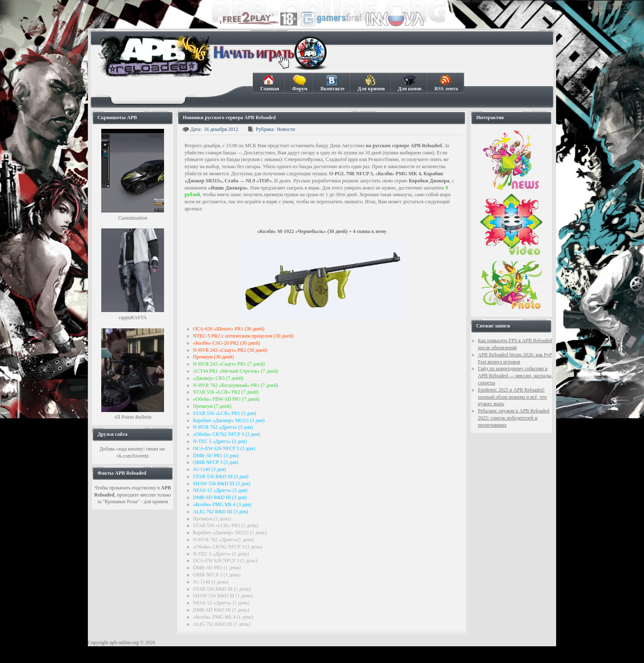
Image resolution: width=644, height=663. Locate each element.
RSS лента (446, 83)
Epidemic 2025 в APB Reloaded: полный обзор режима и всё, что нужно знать (512, 397)
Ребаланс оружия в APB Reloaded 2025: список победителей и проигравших (514, 418)
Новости (286, 129)
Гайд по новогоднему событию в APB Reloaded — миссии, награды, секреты (515, 376)
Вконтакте (332, 83)
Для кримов (371, 83)
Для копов (409, 83)
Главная (269, 83)
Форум (300, 83)
